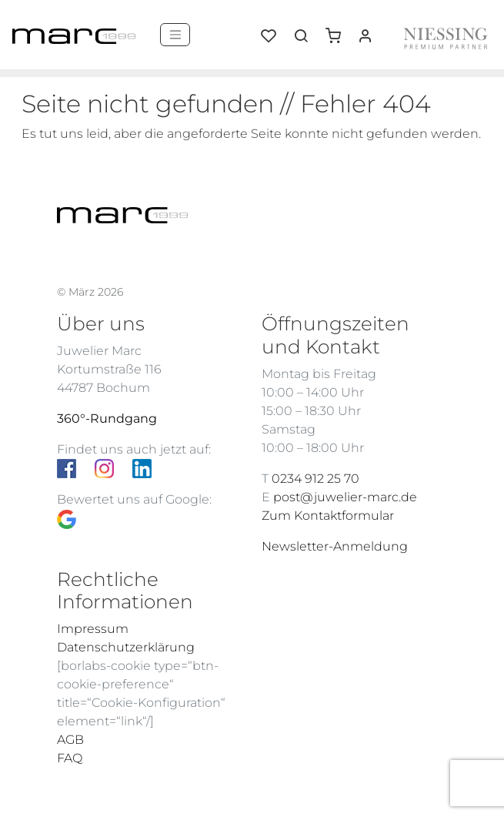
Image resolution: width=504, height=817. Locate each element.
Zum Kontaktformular (328, 516)
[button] (339, 30)
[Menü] (175, 35)
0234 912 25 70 (315, 479)
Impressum (93, 629)
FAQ (70, 758)
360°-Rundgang (107, 419)
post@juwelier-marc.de (345, 497)
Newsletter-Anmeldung (335, 546)
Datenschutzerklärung (126, 647)
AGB (70, 740)
